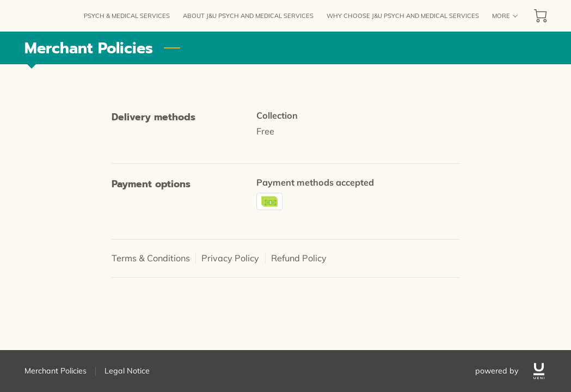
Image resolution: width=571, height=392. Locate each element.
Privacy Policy (230, 258)
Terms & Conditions (151, 258)
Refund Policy (299, 258)
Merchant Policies (56, 371)
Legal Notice (127, 371)
